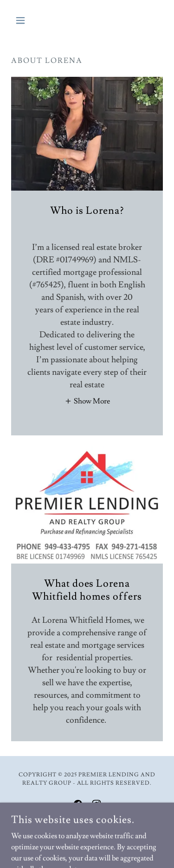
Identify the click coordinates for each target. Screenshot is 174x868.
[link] (78, 804)
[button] (23, 20)
